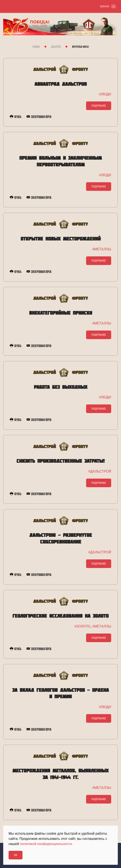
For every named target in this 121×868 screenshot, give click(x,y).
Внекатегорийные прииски (61, 313)
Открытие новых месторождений (61, 239)
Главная (36, 47)
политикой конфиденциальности (46, 844)
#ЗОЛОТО (82, 626)
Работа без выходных (61, 387)
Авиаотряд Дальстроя (61, 84)
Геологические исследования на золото (60, 616)
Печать (16, 117)
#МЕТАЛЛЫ (102, 249)
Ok (16, 855)
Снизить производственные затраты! (61, 461)
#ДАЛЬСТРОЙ (100, 471)
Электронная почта (39, 117)
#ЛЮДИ (105, 94)
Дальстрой (56, 47)
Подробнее (99, 106)
